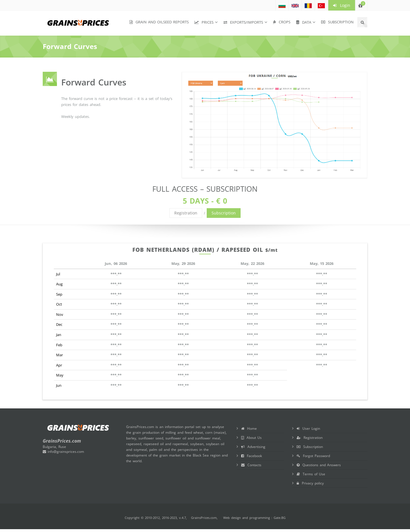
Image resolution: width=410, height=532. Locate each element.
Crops (282, 22)
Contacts (251, 465)
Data (304, 22)
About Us (251, 438)
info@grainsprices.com (63, 452)
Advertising (253, 447)
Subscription (337, 22)
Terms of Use (311, 474)
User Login (308, 428)
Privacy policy (310, 483)
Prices (204, 22)
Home (249, 428)
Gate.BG (280, 518)
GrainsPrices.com (204, 518)
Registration (186, 213)
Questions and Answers (319, 465)
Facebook (252, 456)
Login (342, 5)
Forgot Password (313, 456)
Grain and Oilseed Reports (159, 22)
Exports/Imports (243, 22)
